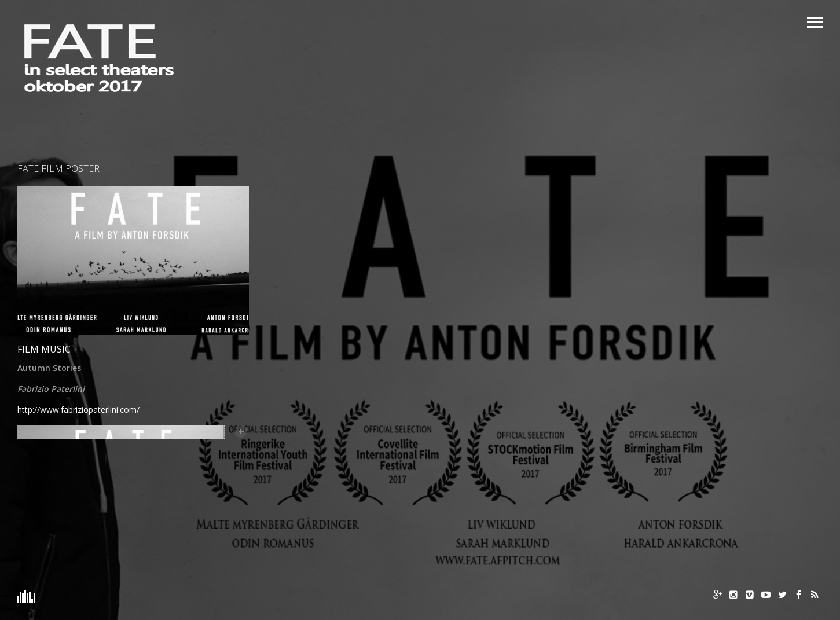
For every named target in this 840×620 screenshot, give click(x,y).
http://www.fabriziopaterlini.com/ (78, 410)
